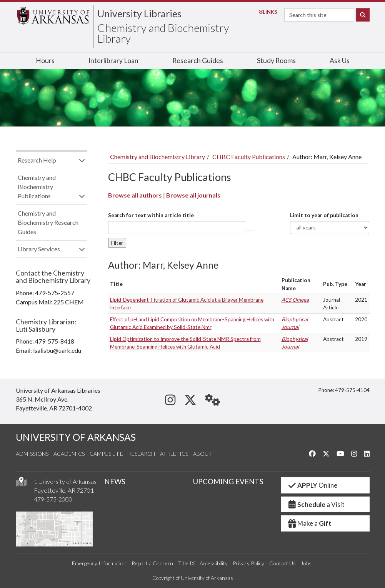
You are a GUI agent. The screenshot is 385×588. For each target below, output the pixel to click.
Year (361, 284)
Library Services (39, 249)
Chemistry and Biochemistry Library (163, 33)
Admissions (32, 454)
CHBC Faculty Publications (249, 157)
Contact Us (282, 563)
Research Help (37, 160)
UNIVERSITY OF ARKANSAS (76, 437)
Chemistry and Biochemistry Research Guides (48, 222)
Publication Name (296, 284)
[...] (177, 228)
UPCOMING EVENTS (228, 481)
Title (116, 284)
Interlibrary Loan (113, 61)
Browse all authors (135, 195)
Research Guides (198, 61)
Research (142, 454)
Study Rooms (276, 61)
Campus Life (106, 454)
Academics (69, 454)
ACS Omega (295, 300)
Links (268, 12)
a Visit (316, 504)
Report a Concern (152, 563)
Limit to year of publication (324, 215)
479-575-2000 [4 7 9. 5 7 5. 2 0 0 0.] (53, 499)
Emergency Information (99, 563)
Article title (251, 228)
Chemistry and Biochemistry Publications (37, 187)
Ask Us (340, 61)
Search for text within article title (151, 215)
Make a (310, 523)
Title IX (186, 563)
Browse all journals (193, 195)
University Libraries (139, 13)
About (202, 454)
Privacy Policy (248, 563)
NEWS (115, 481)
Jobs (306, 563)
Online (312, 485)
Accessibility (214, 563)
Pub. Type (335, 284)
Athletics (174, 454)
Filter (117, 243)
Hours (45, 61)
